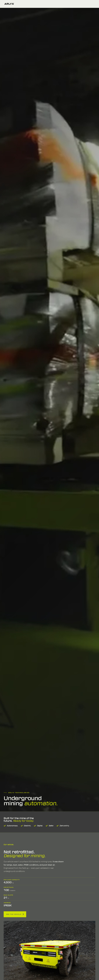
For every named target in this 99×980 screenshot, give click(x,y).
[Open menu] (94, 4)
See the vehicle (15, 914)
